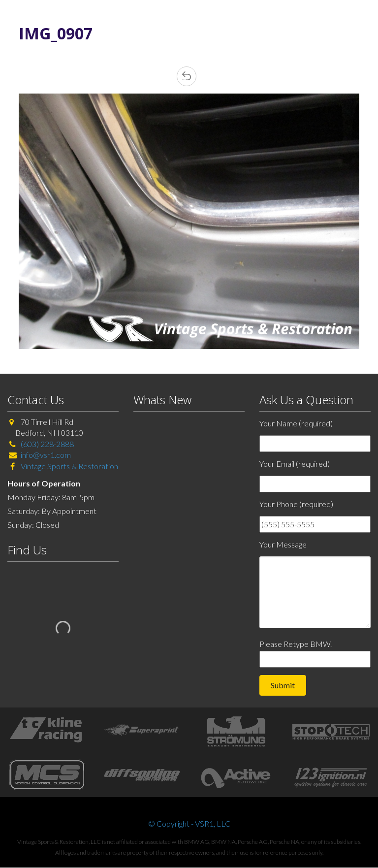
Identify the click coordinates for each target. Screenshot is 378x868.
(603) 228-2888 (47, 444)
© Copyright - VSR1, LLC (189, 823)
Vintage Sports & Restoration (69, 466)
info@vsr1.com (46, 455)
